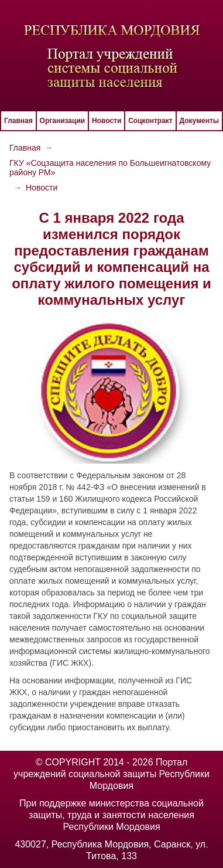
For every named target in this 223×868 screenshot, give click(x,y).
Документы (199, 121)
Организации (63, 121)
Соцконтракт (150, 121)
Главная (18, 121)
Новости (107, 121)
